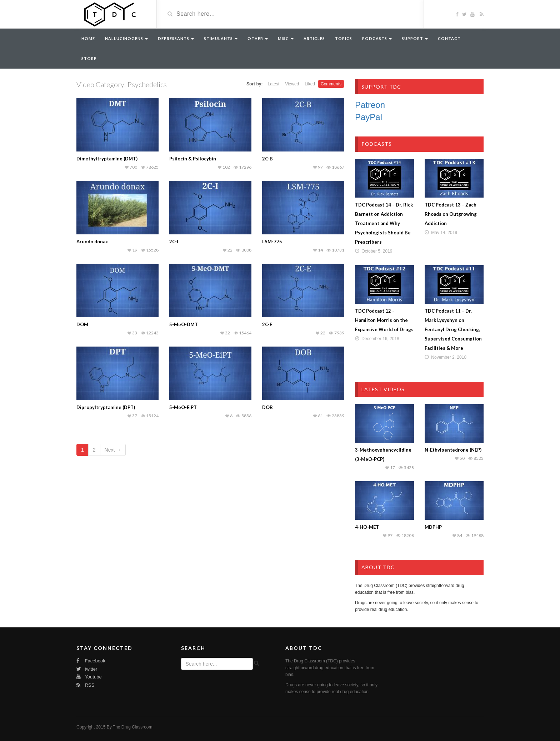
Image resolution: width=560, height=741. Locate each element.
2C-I (174, 242)
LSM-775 (272, 242)
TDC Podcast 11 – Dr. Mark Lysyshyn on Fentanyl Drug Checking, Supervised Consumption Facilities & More (453, 329)
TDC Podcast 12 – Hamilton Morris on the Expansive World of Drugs (384, 320)
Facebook (91, 661)
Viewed (292, 84)
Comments (331, 84)
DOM (82, 324)
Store (89, 58)
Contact (449, 38)
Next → (113, 450)
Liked (310, 84)
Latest (273, 84)
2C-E (267, 324)
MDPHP (433, 527)
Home (88, 38)
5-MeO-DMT (184, 324)
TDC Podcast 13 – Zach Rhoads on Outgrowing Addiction (451, 214)
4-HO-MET (367, 527)
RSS (85, 685)
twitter (87, 669)
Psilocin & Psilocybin (193, 159)
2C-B (267, 159)
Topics (344, 38)
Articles (314, 38)
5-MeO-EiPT (183, 407)
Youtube (89, 677)
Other (258, 38)
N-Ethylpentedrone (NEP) (453, 450)
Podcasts (377, 38)
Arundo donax (92, 242)
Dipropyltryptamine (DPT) (106, 407)
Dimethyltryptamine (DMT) (107, 159)
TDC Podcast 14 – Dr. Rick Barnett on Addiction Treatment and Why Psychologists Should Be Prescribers (384, 223)
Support (415, 38)
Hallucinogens (126, 38)
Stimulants (221, 38)
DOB (267, 407)
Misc (286, 38)
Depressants (176, 38)
